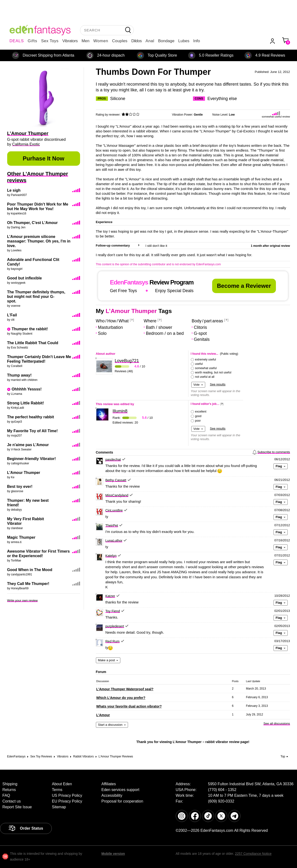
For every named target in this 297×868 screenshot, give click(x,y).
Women (101, 41)
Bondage (166, 41)
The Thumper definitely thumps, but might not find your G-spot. (36, 297)
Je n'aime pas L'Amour (28, 445)
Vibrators (70, 41)
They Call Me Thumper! (28, 584)
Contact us (12, 801)
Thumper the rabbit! (30, 329)
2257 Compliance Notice (253, 854)
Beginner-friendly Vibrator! (32, 459)
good (198, 416)
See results (218, 384)
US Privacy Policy (67, 795)
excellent (201, 412)
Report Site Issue (17, 807)
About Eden (62, 784)
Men (85, 41)
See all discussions (277, 723)
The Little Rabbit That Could (33, 343)
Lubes (184, 41)
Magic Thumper (21, 537)
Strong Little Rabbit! (26, 403)
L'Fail (12, 315)
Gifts (32, 41)
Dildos (137, 41)
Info (197, 41)
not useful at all (205, 377)
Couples (120, 41)
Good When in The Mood (30, 570)
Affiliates (109, 784)
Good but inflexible (25, 278)
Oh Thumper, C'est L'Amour (32, 223)
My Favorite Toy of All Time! (32, 431)
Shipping (10, 784)
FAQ (6, 795)
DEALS (17, 41)
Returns (9, 790)
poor (198, 421)
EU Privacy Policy (67, 801)
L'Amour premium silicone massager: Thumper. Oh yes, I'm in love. (39, 241)
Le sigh (14, 190)
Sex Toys (50, 41)
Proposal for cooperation (122, 801)
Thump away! (19, 375)
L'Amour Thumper (24, 473)
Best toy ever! (20, 487)
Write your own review (23, 600)
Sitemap (59, 807)
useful (199, 364)
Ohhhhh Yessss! (27, 389)
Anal (150, 41)
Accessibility (112, 795)
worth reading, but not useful (213, 372)
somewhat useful (206, 368)
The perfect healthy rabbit (31, 417)
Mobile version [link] (113, 854)
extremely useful (206, 360)
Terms (57, 790)
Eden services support (120, 790)
